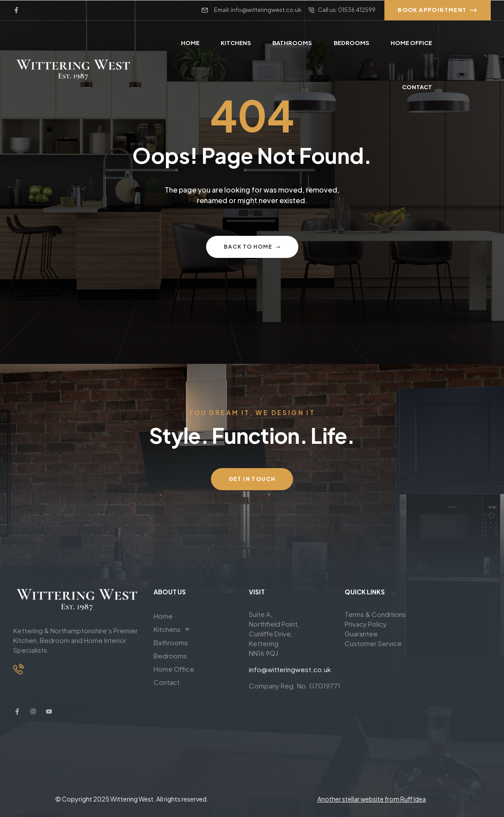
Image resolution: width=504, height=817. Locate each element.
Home (163, 616)
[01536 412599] (19, 669)
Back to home (252, 247)
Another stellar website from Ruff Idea (372, 799)
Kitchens (174, 629)
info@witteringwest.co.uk (290, 669)
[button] (195, 629)
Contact (167, 682)
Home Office (174, 669)
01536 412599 (47, 685)
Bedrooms (170, 656)
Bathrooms (171, 642)
